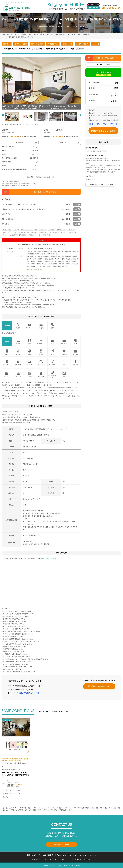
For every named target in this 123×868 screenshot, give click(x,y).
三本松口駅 (32, 435)
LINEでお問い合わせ (103, 73)
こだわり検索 (66, 9)
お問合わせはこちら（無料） (103, 131)
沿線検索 (55, 9)
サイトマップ (47, 859)
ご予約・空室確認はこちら (101, 686)
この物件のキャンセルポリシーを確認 (100, 185)
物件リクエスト (93, 8)
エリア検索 (50, 9)
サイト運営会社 (76, 859)
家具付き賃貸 (82, 9)
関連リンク (36, 859)
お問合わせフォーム (62, 844)
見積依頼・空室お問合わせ (45, 192)
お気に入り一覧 (94, 5)
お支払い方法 (71, 9)
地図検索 (61, 9)
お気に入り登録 (105, 64)
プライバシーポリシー (61, 859)
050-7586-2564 (112, 8)
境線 (24, 435)
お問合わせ (77, 9)
